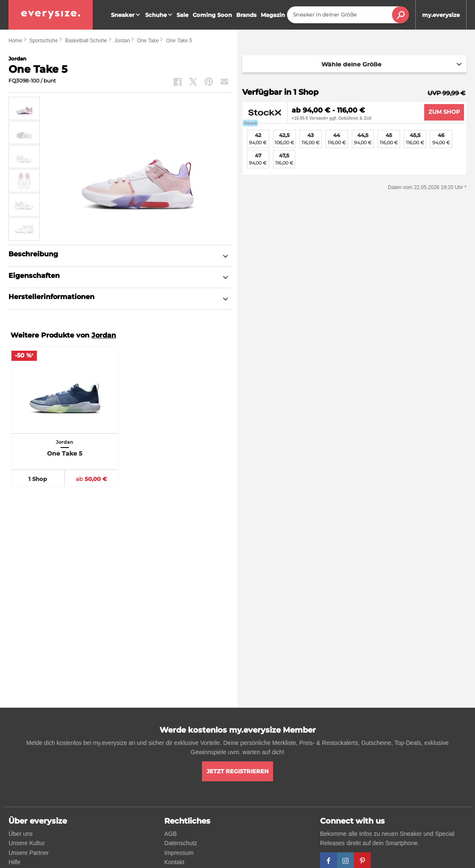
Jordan (122, 41)
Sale (182, 15)
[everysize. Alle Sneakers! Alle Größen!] (51, 15)
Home (15, 41)
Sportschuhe (43, 41)
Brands (246, 15)
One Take (148, 41)
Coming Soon (212, 15)
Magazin (273, 15)
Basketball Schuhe (86, 41)
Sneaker (127, 15)
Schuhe (160, 15)
